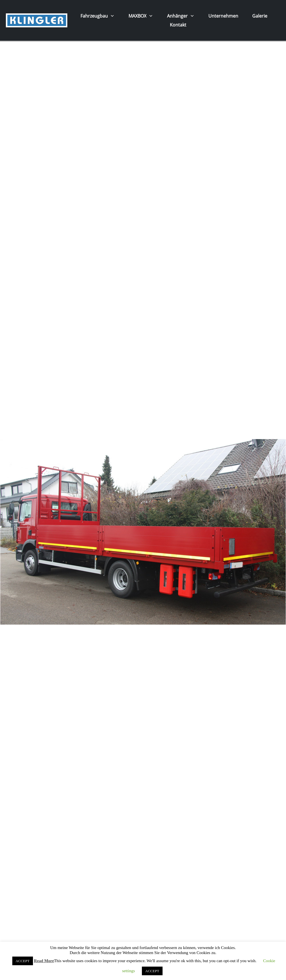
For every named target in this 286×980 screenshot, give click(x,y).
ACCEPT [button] (23, 961)
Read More (44, 961)
